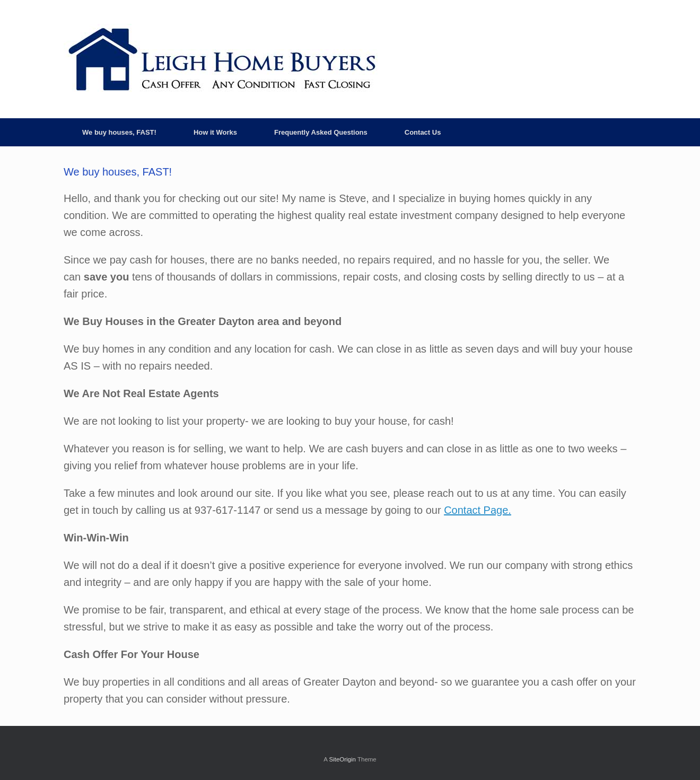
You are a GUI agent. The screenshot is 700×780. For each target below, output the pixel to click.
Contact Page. (478, 510)
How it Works (215, 132)
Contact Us (423, 132)
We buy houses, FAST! (119, 132)
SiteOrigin (342, 759)
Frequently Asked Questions (321, 132)
